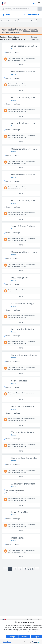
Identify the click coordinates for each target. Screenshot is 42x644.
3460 (32, 569)
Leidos (14, 74)
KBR (13, 49)
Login (34, 3)
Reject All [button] (24, 637)
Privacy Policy (7, 642)
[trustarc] (35, 642)
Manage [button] (12, 637)
